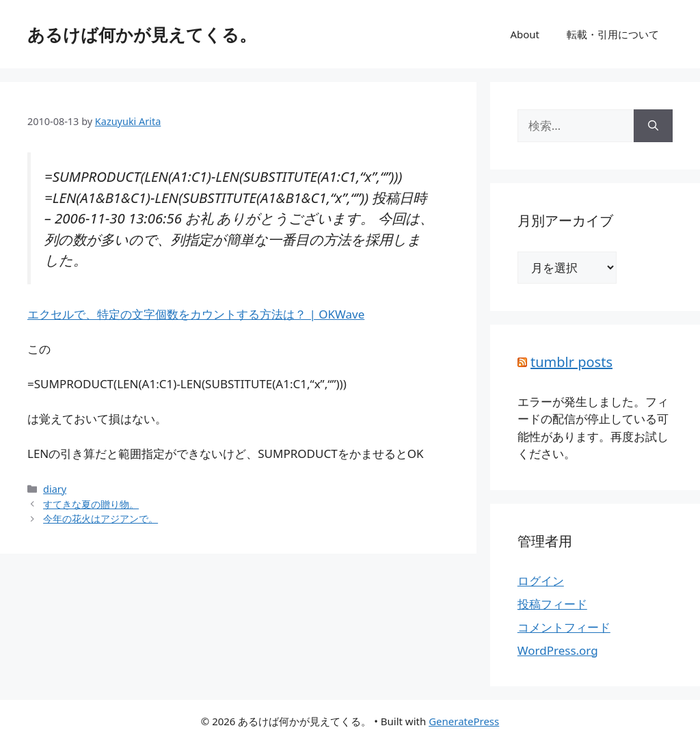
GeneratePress (464, 721)
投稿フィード (552, 604)
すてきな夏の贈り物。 (91, 504)
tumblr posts (571, 362)
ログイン (541, 581)
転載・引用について (613, 34)
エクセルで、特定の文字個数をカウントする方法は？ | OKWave (196, 314)
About (525, 34)
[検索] (653, 126)
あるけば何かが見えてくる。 (142, 34)
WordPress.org (558, 650)
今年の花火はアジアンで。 (100, 518)
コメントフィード (564, 627)
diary (55, 489)
